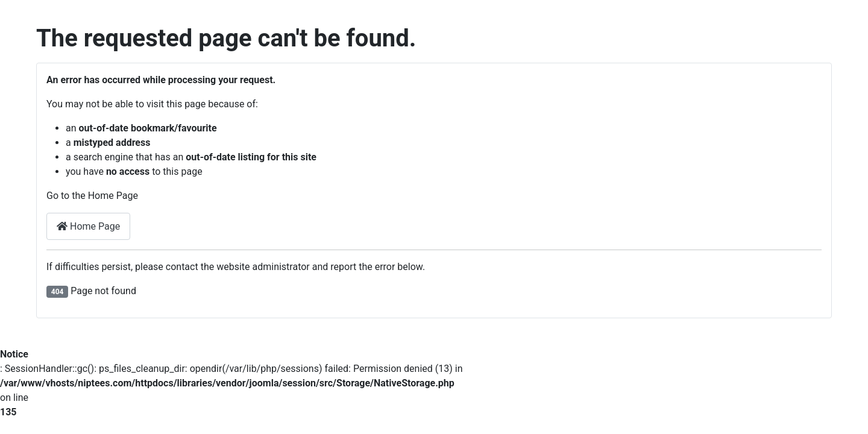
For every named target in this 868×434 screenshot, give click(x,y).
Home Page (88, 226)
